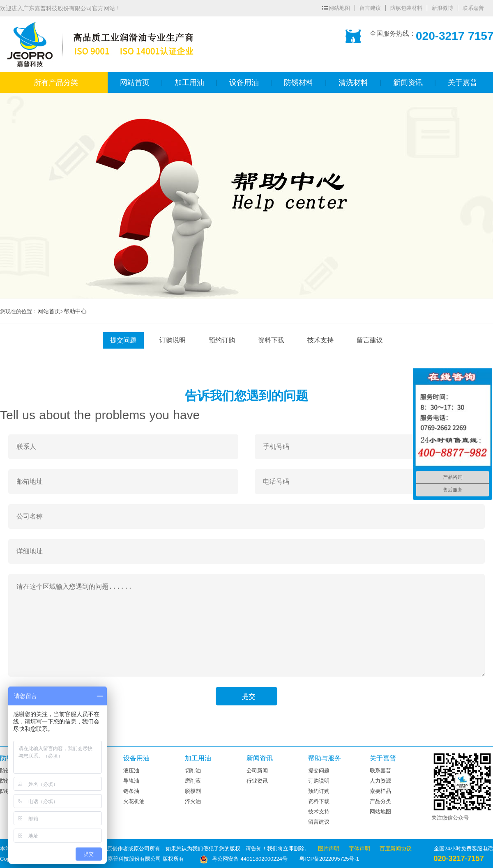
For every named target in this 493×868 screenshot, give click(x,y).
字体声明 (361, 848)
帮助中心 (75, 311)
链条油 (131, 791)
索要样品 (380, 791)
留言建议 (370, 8)
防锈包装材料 (406, 8)
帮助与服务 (325, 758)
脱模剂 (193, 791)
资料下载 (271, 340)
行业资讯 (257, 781)
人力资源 (380, 781)
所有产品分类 (56, 83)
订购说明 (173, 340)
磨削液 (193, 781)
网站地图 (339, 8)
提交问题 (123, 340)
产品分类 (380, 801)
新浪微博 (442, 8)
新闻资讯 (260, 758)
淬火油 (193, 801)
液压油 (131, 770)
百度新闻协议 (396, 848)
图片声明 (330, 848)
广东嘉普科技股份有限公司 (126, 23)
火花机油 (134, 801)
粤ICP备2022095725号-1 (329, 859)
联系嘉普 (473, 8)
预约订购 (222, 340)
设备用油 (136, 758)
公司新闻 (257, 770)
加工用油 (198, 758)
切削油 (193, 770)
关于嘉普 (383, 758)
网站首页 (49, 311)
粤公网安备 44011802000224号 (244, 859)
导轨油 (131, 781)
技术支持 (320, 340)
